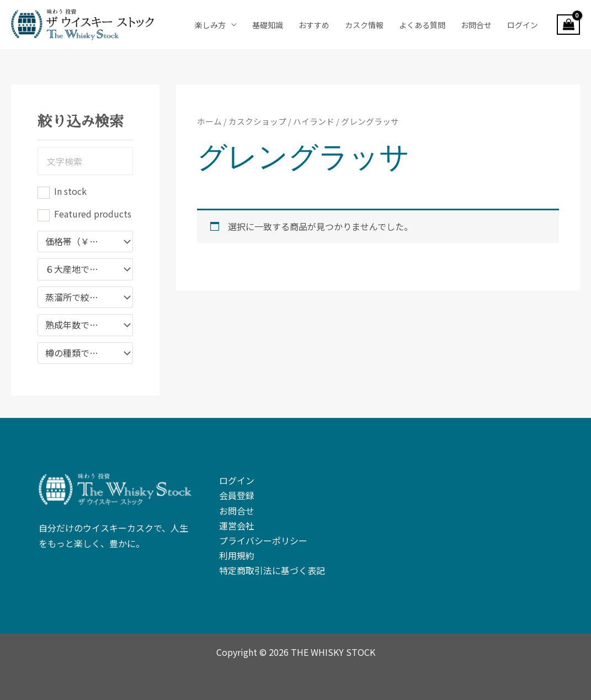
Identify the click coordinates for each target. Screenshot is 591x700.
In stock (70, 191)
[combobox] (85, 242)
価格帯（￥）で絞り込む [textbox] (80, 242)
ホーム (209, 121)
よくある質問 (422, 25)
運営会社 (237, 526)
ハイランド (314, 121)
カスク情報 (364, 25)
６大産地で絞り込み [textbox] (80, 269)
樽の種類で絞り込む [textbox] (80, 353)
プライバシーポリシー (263, 540)
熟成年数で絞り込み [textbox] (80, 325)
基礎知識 (268, 25)
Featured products (93, 214)
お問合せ (476, 25)
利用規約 (237, 555)
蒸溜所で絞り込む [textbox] (80, 298)
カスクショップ (257, 121)
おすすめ (314, 25)
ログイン (523, 25)
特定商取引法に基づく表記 (272, 570)
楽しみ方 (210, 25)
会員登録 (237, 495)
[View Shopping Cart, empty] (568, 25)
